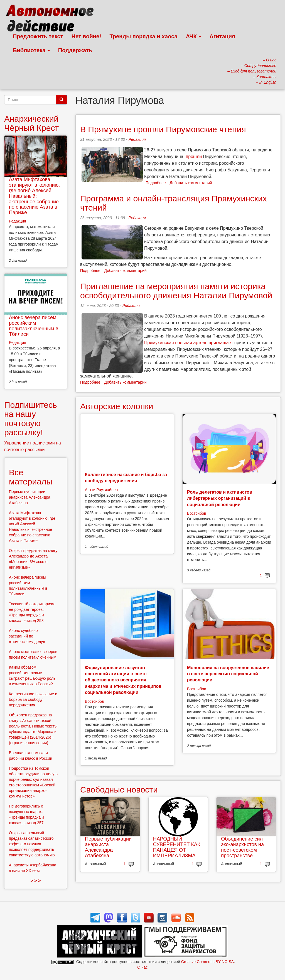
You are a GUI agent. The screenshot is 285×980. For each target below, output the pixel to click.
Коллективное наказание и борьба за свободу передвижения (33, 699)
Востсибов (196, 513)
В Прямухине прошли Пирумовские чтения (163, 129)
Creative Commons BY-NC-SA (207, 962)
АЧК (194, 36)
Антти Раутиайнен (101, 490)
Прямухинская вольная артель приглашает (189, 343)
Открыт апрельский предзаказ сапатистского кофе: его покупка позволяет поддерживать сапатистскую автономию (32, 844)
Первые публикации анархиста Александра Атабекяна (108, 847)
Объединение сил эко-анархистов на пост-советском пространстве (242, 847)
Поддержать (75, 50)
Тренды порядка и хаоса (144, 36)
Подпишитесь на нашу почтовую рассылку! (31, 419)
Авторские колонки (117, 406)
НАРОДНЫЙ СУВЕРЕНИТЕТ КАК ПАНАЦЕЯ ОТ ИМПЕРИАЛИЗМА (177, 847)
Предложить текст (38, 36)
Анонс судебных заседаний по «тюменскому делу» (27, 636)
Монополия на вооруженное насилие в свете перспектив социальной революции (228, 674)
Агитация (222, 36)
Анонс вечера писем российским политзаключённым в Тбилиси (34, 326)
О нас (142, 967)
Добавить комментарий (191, 183)
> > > (36, 881)
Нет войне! (86, 36)
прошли (194, 157)
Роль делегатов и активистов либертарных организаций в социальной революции (220, 498)
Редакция (137, 139)
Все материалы (31, 477)
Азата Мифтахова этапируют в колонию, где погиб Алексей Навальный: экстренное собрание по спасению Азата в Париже (34, 196)
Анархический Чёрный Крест (31, 123)
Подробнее (156, 183)
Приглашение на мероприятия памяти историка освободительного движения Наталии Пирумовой (176, 291)
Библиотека (31, 50)
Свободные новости (119, 790)
